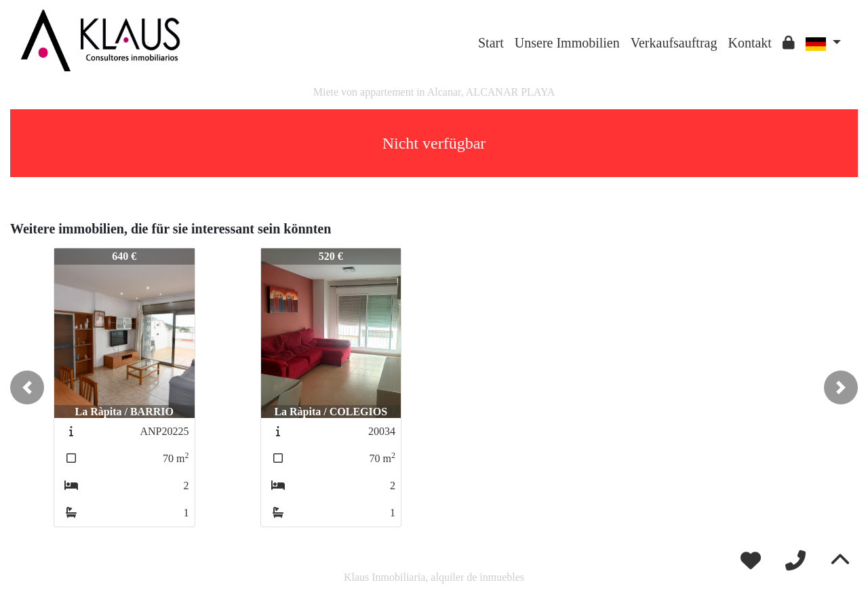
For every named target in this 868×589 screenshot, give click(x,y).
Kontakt (749, 43)
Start (491, 43)
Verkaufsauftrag (674, 43)
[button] (27, 387)
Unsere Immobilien (567, 43)
